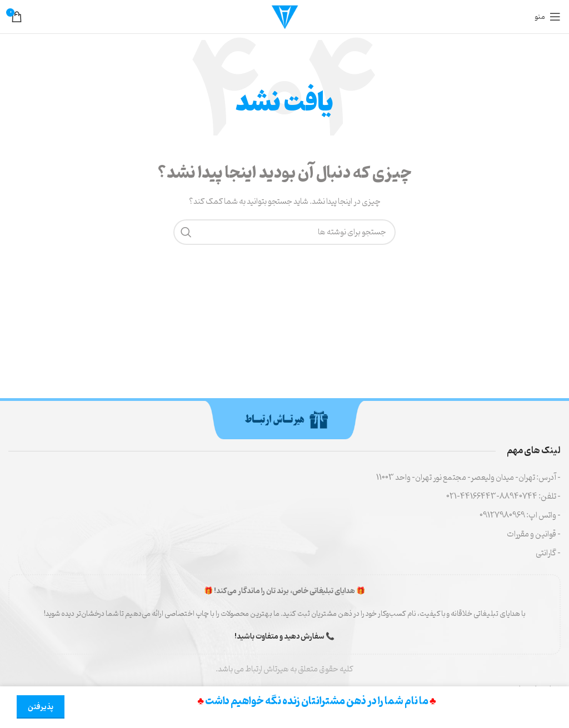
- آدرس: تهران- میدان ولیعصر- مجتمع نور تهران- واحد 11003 (468, 478)
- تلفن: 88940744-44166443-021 (503, 497)
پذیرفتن (41, 707)
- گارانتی (548, 553)
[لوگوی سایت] (284, 17)
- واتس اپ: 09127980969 (520, 516)
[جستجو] (284, 232)
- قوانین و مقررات (534, 534)
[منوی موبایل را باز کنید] (548, 17)
